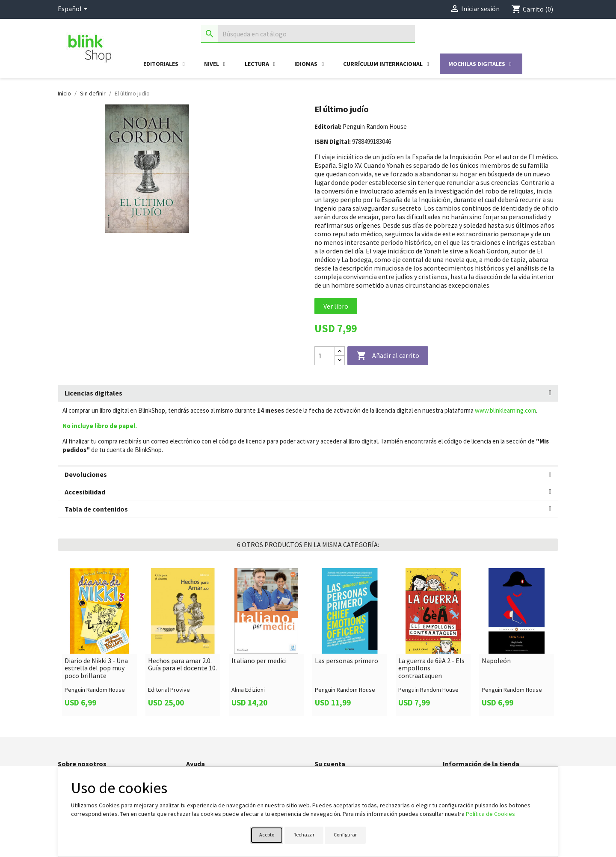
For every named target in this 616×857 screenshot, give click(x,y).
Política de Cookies (490, 814)
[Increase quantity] (340, 351)
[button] (308, 393)
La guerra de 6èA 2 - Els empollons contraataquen (431, 668)
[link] (99, 642)
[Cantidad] (325, 356)
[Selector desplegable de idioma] (74, 9)
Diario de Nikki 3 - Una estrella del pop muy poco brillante (96, 668)
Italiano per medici (259, 661)
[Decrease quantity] (340, 360)
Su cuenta (330, 764)
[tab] (308, 393)
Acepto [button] (267, 835)
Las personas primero (346, 661)
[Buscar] (308, 34)
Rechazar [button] (304, 835)
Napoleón (496, 661)
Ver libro (336, 306)
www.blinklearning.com (505, 410)
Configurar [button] (345, 835)
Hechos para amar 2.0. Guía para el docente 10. (182, 665)
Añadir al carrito (388, 356)
